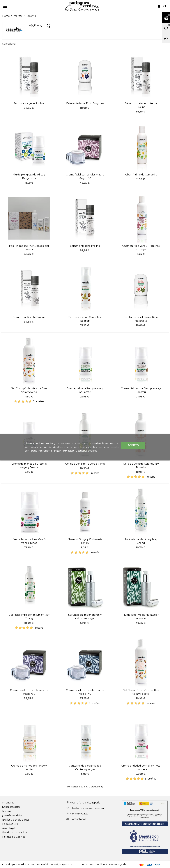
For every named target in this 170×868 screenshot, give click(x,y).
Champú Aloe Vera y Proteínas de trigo (141, 248)
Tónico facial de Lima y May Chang (141, 541)
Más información (64, 451)
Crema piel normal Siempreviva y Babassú (141, 390)
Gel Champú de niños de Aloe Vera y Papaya (141, 692)
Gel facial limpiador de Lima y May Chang (29, 617)
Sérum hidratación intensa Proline (141, 105)
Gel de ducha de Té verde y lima (85, 464)
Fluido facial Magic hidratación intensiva (141, 617)
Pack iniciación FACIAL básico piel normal (29, 248)
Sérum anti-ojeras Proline (29, 103)
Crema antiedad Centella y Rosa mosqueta (141, 768)
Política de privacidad (15, 833)
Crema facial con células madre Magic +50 (29, 692)
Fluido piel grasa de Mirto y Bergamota (29, 176)
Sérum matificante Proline (29, 317)
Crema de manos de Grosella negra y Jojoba (29, 466)
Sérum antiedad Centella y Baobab (85, 319)
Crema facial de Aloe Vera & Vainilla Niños (29, 541)
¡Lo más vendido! (12, 815)
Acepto (133, 445)
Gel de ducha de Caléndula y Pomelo (141, 466)
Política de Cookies (14, 837)
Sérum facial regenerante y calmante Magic (85, 617)
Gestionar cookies (86, 451)
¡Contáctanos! (78, 819)
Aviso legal (9, 828)
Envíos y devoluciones (16, 820)
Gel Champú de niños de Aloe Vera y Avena (29, 390)
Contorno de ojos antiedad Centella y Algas (85, 768)
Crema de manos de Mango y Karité (29, 768)
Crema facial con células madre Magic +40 (85, 692)
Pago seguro (10, 824)
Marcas (7, 811)
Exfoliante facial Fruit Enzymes (85, 103)
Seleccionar (11, 44)
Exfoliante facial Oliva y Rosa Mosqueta (141, 319)
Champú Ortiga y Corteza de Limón (85, 541)
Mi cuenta (8, 803)
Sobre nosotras (11, 807)
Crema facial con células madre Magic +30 (85, 176)
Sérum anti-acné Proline (85, 246)
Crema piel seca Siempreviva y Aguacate (85, 390)
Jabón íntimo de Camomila (141, 175)
